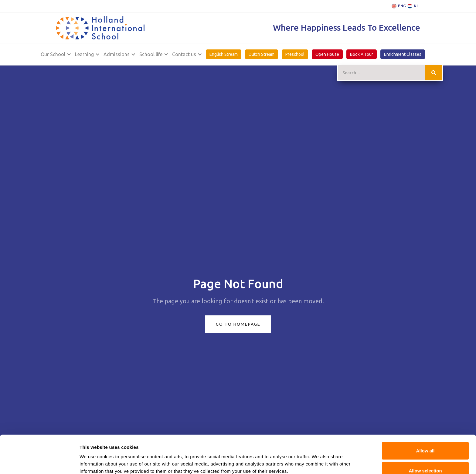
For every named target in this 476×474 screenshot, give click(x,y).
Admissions (117, 54)
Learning (84, 54)
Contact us (184, 54)
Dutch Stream (262, 54)
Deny (425, 452)
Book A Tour (362, 54)
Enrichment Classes (403, 54)
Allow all (425, 413)
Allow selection (425, 433)
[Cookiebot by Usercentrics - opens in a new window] (39, 462)
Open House (327, 54)
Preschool (295, 54)
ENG (402, 6)
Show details (94, 462)
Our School (53, 54)
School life (151, 54)
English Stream (224, 54)
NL (416, 6)
